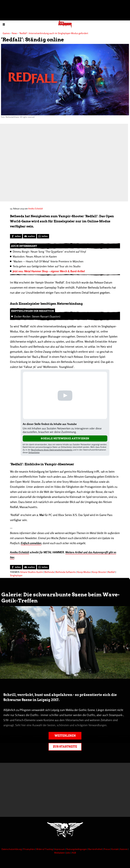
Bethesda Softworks (66, 572)
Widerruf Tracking (45, 849)
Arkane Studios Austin (32, 572)
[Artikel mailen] (30, 236)
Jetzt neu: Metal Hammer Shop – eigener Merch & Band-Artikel (49, 271)
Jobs (69, 853)
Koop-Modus (84, 572)
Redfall (111, 572)
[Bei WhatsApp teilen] (43, 236)
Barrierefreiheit (96, 849)
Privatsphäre (29, 849)
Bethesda (49, 572)
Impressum (60, 849)
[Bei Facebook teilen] (16, 236)
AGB (74, 853)
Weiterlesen (65, 736)
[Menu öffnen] (4, 24)
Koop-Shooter (99, 572)
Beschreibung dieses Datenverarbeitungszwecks (52, 450)
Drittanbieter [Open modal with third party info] (34, 452)
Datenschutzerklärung (12, 849)
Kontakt (115, 849)
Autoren (124, 849)
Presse (107, 849)
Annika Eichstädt (35, 209)
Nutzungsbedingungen (77, 849)
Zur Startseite (65, 747)
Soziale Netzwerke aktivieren (65, 438)
